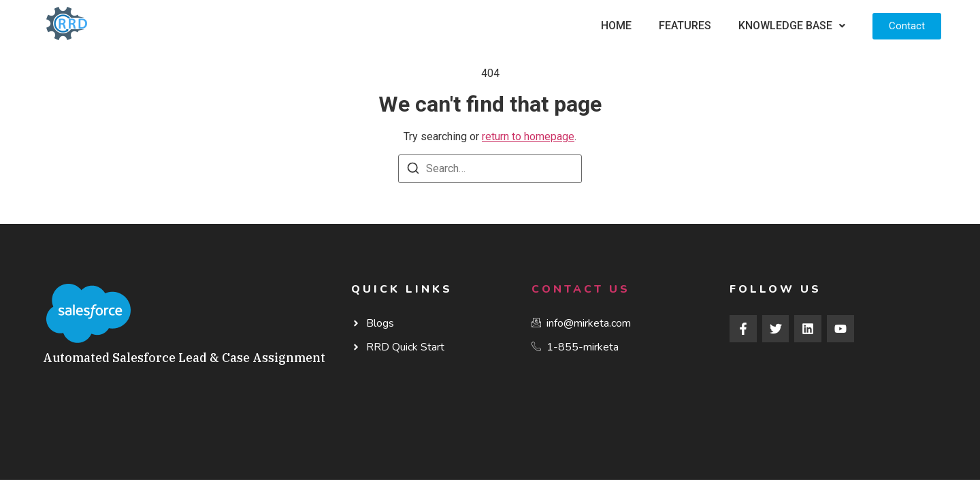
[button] (792, 26)
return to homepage (528, 136)
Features (685, 26)
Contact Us (581, 289)
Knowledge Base (792, 26)
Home (616, 26)
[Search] (413, 170)
